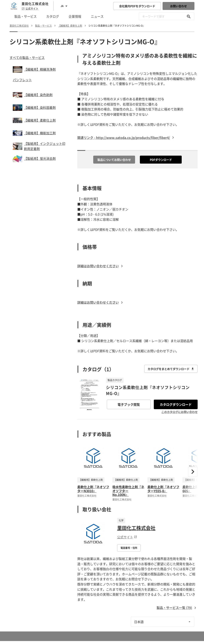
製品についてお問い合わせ (114, 160)
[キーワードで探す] (189, 16)
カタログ (53, 16)
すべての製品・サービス (27, 58)
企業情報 (75, 16)
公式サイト (30, 9)
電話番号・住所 (129, 548)
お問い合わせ (178, 6)
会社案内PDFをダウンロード (137, 6)
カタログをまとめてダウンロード (171, 369)
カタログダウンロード (176, 404)
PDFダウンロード (161, 160)
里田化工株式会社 (136, 528)
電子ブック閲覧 (129, 404)
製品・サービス (25, 16)
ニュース (97, 16)
